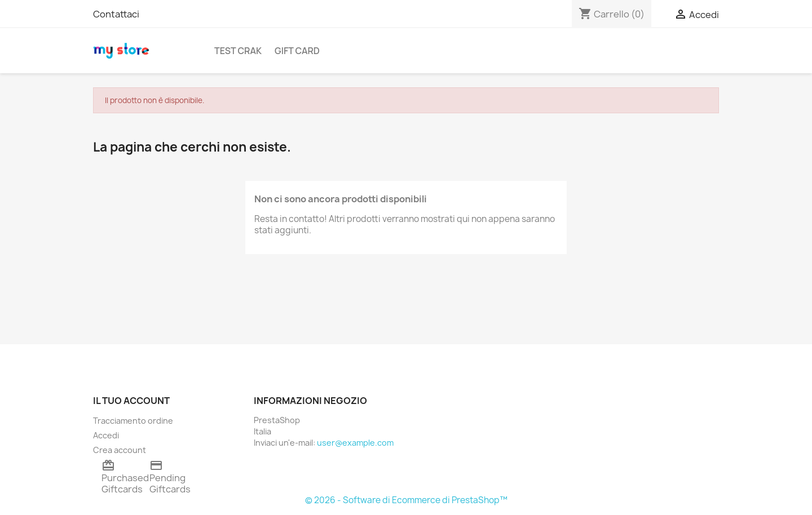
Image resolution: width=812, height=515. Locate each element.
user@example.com (355, 443)
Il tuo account (131, 401)
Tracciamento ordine (133, 421)
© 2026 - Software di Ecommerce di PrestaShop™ (406, 500)
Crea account (120, 450)
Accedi (106, 435)
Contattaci (116, 14)
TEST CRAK (238, 51)
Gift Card (297, 51)
